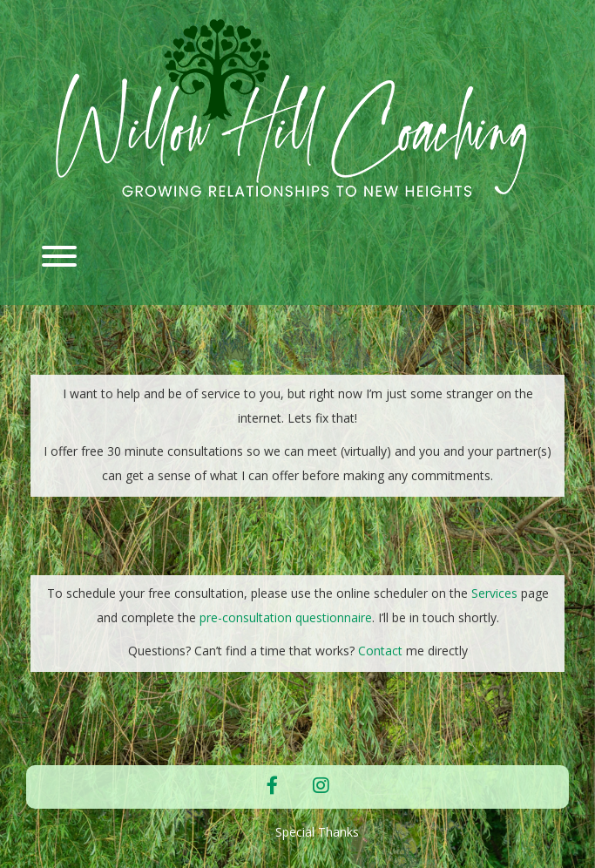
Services (494, 593)
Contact (382, 651)
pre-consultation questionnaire (286, 617)
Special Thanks (317, 832)
